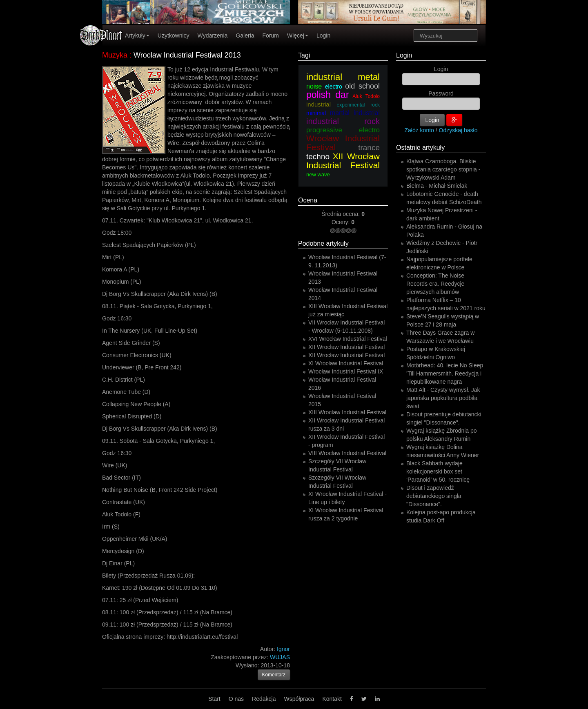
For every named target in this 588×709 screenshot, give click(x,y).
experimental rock (358, 105)
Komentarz (274, 675)
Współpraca (299, 699)
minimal (316, 113)
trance (369, 148)
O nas (236, 699)
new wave (318, 174)
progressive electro (343, 130)
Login (323, 36)
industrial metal (343, 77)
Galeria (245, 36)
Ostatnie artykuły (420, 148)
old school (362, 86)
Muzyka (115, 55)
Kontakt (332, 699)
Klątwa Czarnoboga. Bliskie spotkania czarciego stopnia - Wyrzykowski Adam (443, 169)
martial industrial (355, 113)
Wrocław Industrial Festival (343, 143)
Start (214, 699)
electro (334, 87)
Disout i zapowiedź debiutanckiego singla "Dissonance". (434, 496)
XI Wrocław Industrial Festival (346, 363)
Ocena (308, 200)
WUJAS (280, 657)
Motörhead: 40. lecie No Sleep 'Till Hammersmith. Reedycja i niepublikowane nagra (445, 373)
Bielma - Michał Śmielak (437, 186)
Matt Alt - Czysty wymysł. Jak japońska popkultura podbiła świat (443, 398)
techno (318, 157)
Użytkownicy (174, 36)
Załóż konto (419, 130)
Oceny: (341, 222)
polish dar (328, 95)
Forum (271, 36)
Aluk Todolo (366, 96)
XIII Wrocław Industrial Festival (347, 412)
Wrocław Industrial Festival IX (346, 371)
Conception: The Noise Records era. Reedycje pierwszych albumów (435, 284)
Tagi (304, 55)
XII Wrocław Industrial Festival (343, 161)
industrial (318, 104)
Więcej (298, 36)
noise (314, 86)
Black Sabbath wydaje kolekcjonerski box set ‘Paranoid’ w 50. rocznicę (438, 471)
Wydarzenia (213, 36)
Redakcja (264, 699)
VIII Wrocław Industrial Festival (347, 453)
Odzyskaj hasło (458, 130)
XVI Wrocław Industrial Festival (348, 339)
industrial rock (343, 121)
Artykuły (137, 36)
